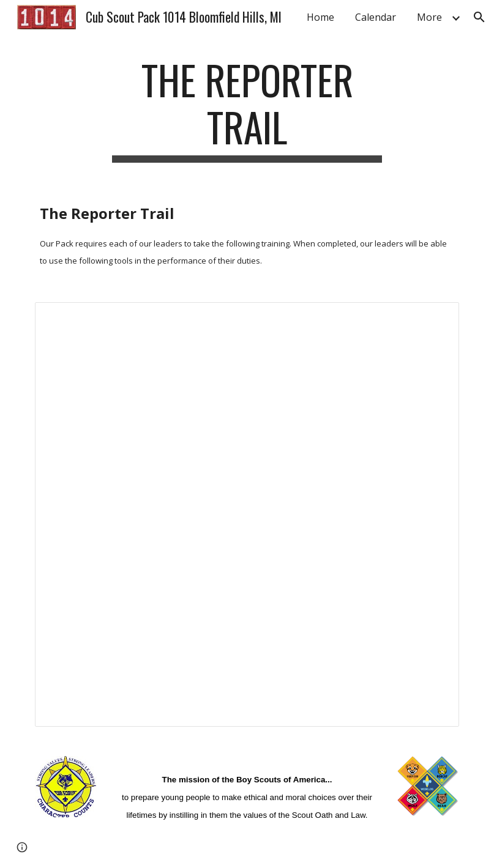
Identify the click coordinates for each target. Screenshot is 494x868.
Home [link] (320, 17)
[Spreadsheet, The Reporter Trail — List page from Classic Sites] (247, 514)
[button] (479, 17)
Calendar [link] (376, 17)
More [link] (429, 17)
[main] (247, 109)
